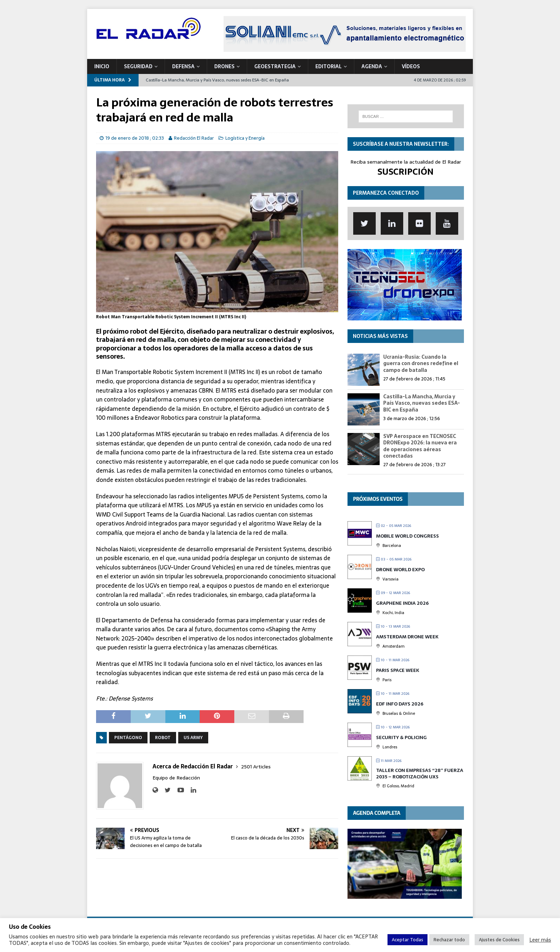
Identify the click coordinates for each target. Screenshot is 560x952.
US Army (193, 738)
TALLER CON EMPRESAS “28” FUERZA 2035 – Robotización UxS (420, 774)
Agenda (372, 66)
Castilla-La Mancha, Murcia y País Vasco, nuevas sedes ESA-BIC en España (422, 403)
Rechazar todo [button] (449, 940)
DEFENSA (183, 66)
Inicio (102, 66)
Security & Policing (401, 737)
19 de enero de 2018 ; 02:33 (135, 138)
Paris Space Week (398, 670)
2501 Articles (256, 767)
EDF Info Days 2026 (400, 704)
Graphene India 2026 (402, 603)
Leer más (540, 940)
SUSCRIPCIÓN (406, 172)
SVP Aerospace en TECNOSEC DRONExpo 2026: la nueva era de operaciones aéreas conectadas (420, 446)
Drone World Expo (400, 570)
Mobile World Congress (407, 536)
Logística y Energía (245, 138)
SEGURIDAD (138, 66)
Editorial (329, 66)
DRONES (224, 66)
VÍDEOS (411, 66)
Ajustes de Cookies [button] (499, 940)
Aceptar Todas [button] (407, 940)
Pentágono (128, 738)
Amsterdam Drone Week (407, 637)
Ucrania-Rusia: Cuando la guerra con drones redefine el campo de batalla (421, 363)
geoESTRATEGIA (275, 66)
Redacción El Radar (194, 138)
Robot (163, 738)
